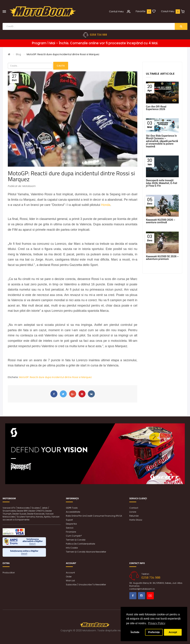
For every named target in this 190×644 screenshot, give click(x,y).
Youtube (150, 596)
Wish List (70, 581)
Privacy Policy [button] (157, 623)
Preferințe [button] (154, 632)
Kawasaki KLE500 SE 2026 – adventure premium (162, 258)
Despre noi (71, 524)
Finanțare (71, 532)
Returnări (134, 516)
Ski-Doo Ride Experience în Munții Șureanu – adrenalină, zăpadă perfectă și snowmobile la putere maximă (162, 141)
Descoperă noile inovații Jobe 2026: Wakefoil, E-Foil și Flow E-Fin (162, 183)
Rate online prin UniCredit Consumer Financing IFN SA (94, 516)
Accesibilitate (73, 512)
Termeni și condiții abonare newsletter (86, 552)
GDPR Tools (72, 508)
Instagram (142, 596)
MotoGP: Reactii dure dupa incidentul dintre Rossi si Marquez (63, 54)
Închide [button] (135, 632)
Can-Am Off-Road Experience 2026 (156, 108)
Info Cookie (72, 548)
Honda (106, 205)
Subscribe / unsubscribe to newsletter (86, 585)
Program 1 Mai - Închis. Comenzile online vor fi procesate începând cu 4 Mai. (95, 43)
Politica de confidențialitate (80, 544)
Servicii (70, 528)
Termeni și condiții (76, 540)
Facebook (133, 596)
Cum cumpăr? (74, 536)
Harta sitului (136, 520)
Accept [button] (173, 632)
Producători (9, 573)
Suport (69, 520)
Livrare (133, 512)
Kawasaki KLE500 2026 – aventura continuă (161, 221)
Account (70, 573)
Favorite (141, 11)
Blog (18, 54)
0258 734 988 (98, 35)
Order (69, 577)
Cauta (61, 66)
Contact (134, 508)
